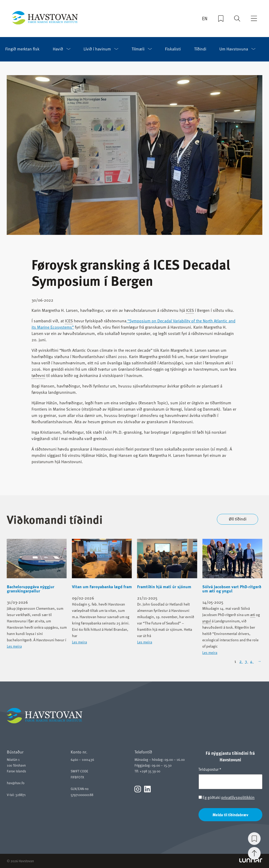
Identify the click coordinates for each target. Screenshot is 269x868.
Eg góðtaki (226, 797)
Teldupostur (210, 769)
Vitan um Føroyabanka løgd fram (102, 587)
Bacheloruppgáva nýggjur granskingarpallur (31, 589)
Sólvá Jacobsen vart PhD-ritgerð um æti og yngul (232, 589)
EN (205, 19)
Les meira (14, 646)
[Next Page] (259, 661)
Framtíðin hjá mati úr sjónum (164, 587)
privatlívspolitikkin (238, 797)
